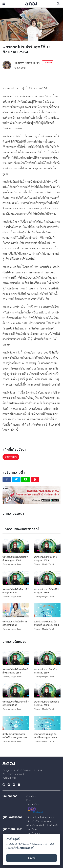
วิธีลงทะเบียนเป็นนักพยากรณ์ (40, 817)
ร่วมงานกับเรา (33, 804)
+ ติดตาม (48, 63)
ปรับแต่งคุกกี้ (27, 848)
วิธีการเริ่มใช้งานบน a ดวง (39, 821)
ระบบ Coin (32, 829)
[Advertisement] (32, 78)
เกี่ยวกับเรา (32, 796)
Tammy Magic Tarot (27, 63)
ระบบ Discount (34, 833)
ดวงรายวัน (11, 457)
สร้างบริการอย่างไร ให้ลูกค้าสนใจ (42, 825)
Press (29, 800)
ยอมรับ (32, 858)
